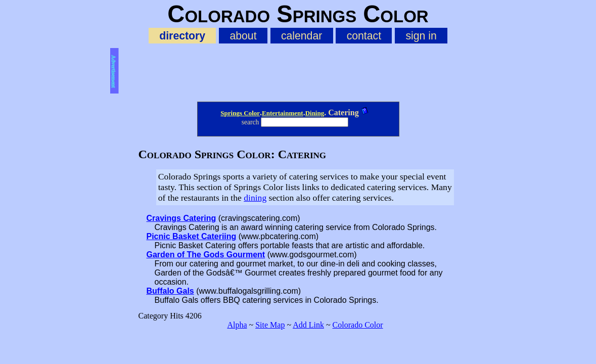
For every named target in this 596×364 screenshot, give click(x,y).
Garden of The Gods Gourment (206, 255)
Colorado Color (358, 325)
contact (364, 36)
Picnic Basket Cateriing (192, 236)
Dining (315, 113)
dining (255, 198)
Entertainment (283, 113)
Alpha (237, 325)
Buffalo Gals (170, 291)
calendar (302, 36)
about (243, 36)
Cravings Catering (181, 218)
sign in (421, 36)
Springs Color (240, 113)
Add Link (308, 325)
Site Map (270, 325)
